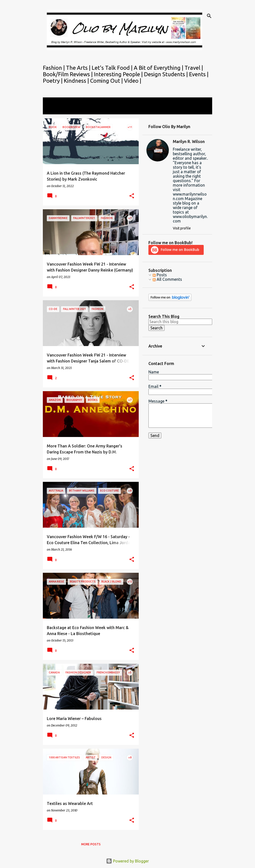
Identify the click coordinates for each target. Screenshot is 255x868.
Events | (199, 74)
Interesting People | (119, 74)
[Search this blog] (180, 322)
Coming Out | (107, 81)
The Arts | (79, 68)
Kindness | (77, 81)
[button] (132, 196)
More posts (91, 844)
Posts (160, 275)
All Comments (167, 279)
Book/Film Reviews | (68, 74)
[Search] (209, 16)
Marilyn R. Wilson (189, 142)
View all (53, 110)
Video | (133, 81)
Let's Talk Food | (113, 68)
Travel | (194, 68)
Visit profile (182, 228)
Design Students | (166, 74)
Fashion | (54, 68)
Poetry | (53, 81)
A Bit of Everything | (159, 68)
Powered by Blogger (127, 861)
